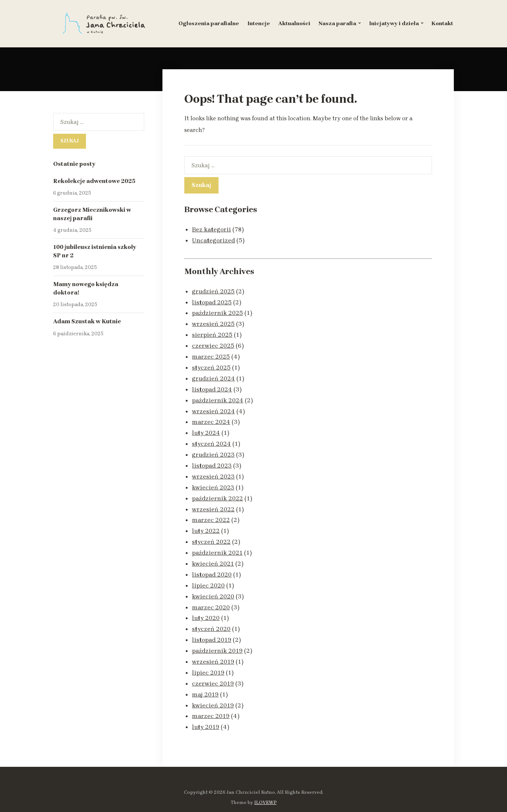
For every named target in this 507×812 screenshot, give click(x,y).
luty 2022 (206, 522)
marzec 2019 (211, 701)
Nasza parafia (337, 23)
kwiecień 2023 (213, 480)
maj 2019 (205, 680)
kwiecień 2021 (213, 554)
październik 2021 (217, 543)
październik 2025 (217, 311)
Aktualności (294, 23)
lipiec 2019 (208, 659)
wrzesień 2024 (213, 406)
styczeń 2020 (211, 617)
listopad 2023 (212, 459)
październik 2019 (217, 638)
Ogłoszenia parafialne (209, 23)
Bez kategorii (212, 229)
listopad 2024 (212, 385)
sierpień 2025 (212, 332)
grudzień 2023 (213, 448)
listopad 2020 (212, 564)
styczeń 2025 (211, 364)
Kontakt (442, 23)
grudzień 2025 (213, 290)
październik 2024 (218, 396)
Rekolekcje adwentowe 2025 (94, 181)
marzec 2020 (211, 596)
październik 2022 (217, 491)
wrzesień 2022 (213, 501)
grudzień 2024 (214, 375)
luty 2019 (206, 711)
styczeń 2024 (212, 438)
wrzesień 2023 (213, 469)
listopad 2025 (212, 301)
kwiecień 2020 (213, 585)
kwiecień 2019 (213, 691)
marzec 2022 (211, 511)
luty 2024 (206, 427)
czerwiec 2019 (213, 669)
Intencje (259, 23)
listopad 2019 (212, 627)
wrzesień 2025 (213, 322)
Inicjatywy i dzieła (394, 23)
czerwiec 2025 (213, 343)
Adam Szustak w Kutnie (87, 321)
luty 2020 (206, 606)
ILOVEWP (265, 787)
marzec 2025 (211, 354)
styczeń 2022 (211, 532)
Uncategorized (214, 240)
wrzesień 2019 (213, 648)
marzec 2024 (211, 417)
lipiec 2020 (208, 575)
